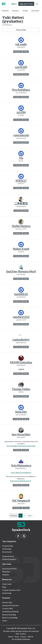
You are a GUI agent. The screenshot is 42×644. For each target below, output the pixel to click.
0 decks (26, 52)
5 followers (17, 485)
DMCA (30, 637)
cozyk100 (21, 67)
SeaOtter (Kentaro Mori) (21, 271)
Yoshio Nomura (21, 226)
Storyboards (7, 552)
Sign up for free (26, 4)
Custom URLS (8, 608)
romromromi (21, 135)
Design (25, 11)
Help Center (7, 584)
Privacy (23, 637)
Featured (5, 11)
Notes (5, 621)
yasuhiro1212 (21, 317)
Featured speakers (9, 559)
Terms (17, 637)
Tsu (21, 158)
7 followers (18, 256)
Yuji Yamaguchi (21, 500)
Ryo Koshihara (21, 90)
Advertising (7, 593)
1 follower (18, 211)
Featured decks (8, 556)
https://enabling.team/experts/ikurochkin (21, 446)
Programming (8, 546)
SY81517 (21, 181)
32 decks (26, 485)
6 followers (18, 120)
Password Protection (10, 605)
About (11, 637)
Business (16, 11)
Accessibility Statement (21, 639)
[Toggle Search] (37, 4)
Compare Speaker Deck (11, 590)
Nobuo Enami (21, 249)
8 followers (18, 374)
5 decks (26, 279)
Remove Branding (9, 615)
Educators (6, 572)
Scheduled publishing (10, 611)
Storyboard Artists (9, 569)
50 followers (17, 508)
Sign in (14, 4)
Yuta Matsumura (21, 465)
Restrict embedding (10, 618)
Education (35, 11)
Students (6, 575)
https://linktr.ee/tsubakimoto (21, 473)
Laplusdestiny (21, 339)
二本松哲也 (21, 203)
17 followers (18, 419)
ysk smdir (21, 44)
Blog (4, 587)
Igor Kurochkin (21, 434)
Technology (7, 549)
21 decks (25, 450)
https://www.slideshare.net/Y (20, 481)
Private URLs (7, 602)
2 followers (18, 165)
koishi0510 (21, 294)
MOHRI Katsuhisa (21, 362)
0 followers (18, 52)
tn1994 (21, 112)
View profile (21, 30)
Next (30, 516)
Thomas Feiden (21, 389)
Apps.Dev (21, 412)
